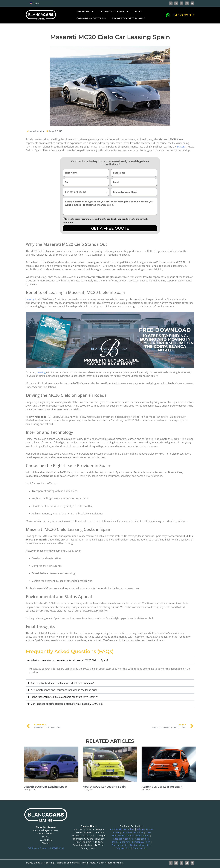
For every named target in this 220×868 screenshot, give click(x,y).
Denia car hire (140, 848)
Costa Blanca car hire (133, 832)
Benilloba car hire (141, 842)
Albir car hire (143, 836)
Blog (138, 12)
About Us (85, 12)
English (34, 3)
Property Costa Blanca (129, 18)
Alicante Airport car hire (122, 829)
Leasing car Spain (114, 12)
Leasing (30, 299)
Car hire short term (91, 18)
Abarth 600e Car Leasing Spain (46, 787)
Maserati (182, 147)
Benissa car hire (120, 845)
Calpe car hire (123, 848)
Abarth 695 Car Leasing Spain (162, 787)
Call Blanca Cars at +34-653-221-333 (46, 848)
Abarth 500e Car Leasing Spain (104, 787)
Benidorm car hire (121, 842)
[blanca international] (174, 830)
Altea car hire (142, 839)
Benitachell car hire (140, 845)
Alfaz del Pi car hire (123, 839)
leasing (42, 372)
